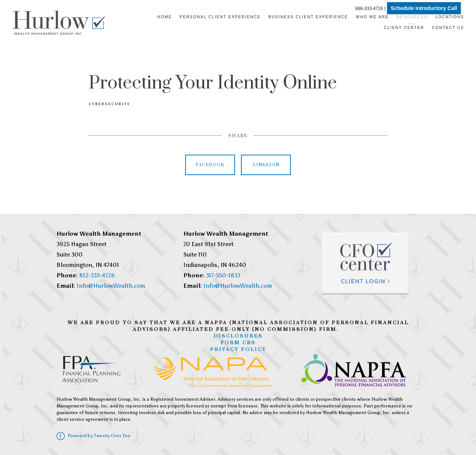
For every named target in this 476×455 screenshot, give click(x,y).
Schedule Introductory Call (424, 8)
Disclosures (238, 336)
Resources (412, 17)
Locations (450, 17)
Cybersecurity (109, 104)
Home (165, 17)
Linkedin (266, 165)
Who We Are (372, 17)
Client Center (404, 28)
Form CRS (238, 343)
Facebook (210, 165)
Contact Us (448, 28)
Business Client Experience (308, 17)
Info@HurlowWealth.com (111, 286)
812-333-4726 (97, 275)
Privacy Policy (238, 349)
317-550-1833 (223, 275)
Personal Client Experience (220, 17)
